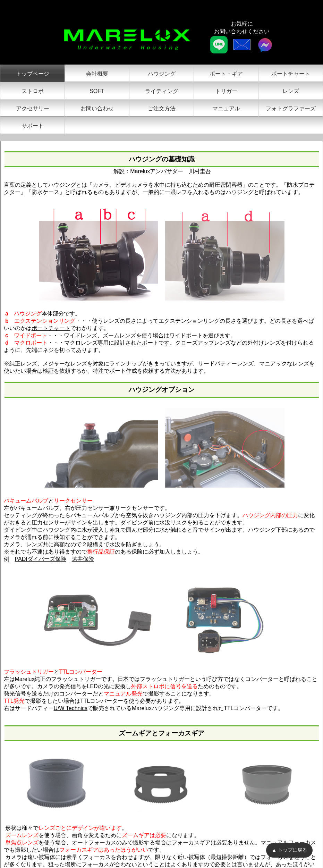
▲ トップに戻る (289, 850)
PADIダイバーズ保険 (41, 559)
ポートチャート (51, 328)
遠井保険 (83, 559)
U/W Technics (71, 708)
